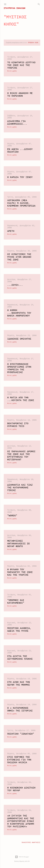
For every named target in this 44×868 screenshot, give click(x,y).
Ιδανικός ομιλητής (19, 339)
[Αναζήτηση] (39, 4)
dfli (29, 861)
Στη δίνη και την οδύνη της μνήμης (19, 684)
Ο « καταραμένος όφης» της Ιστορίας (20, 709)
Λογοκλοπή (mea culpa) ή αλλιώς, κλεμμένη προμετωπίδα (21, 203)
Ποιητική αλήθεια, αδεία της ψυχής (19, 630)
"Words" (12, 516)
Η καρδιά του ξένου (20, 177)
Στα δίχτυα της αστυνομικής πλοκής (20, 658)
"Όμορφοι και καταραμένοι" (16, 602)
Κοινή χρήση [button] (12, 71)
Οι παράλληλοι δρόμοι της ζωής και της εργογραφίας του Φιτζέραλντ (21, 456)
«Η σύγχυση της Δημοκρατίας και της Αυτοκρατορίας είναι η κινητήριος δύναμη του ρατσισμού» (21, 821)
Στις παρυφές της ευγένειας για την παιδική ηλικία (19, 760)
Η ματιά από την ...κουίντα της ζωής (21, 399)
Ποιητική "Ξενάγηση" (21, 734)
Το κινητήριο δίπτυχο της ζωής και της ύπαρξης (21, 65)
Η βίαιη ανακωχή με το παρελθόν (20, 95)
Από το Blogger (22, 857)
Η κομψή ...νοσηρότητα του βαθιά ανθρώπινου (19, 313)
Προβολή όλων (33, 43)
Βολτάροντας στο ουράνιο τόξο (18, 425)
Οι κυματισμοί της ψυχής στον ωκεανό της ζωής (19, 257)
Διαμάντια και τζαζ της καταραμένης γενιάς (20, 488)
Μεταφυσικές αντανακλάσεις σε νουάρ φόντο (19, 544)
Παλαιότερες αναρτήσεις (31, 843)
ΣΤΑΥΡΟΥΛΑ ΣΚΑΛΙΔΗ (15, 8)
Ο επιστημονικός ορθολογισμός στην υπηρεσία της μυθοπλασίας (19, 368)
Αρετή (11, 231)
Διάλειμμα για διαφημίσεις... (17, 123)
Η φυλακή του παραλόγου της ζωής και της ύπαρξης (20, 572)
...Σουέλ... (15, 285)
